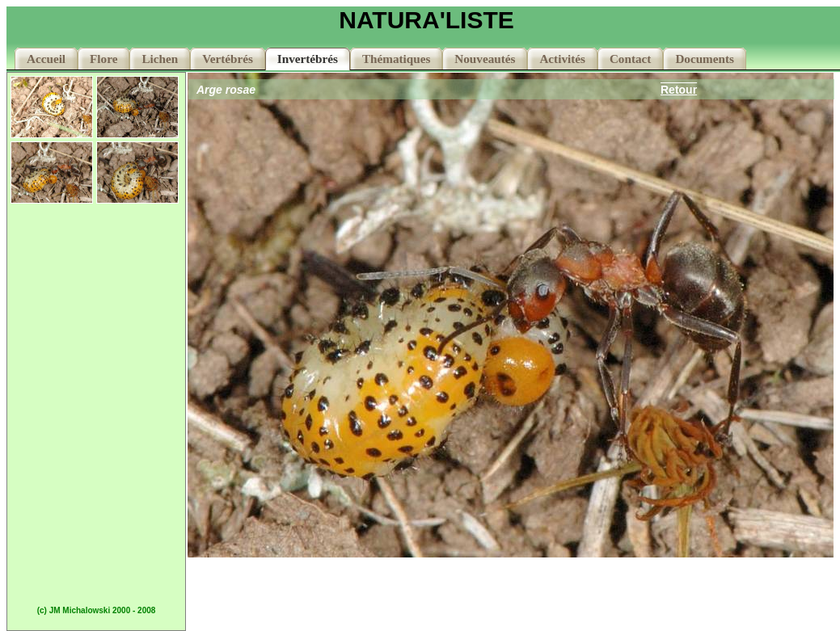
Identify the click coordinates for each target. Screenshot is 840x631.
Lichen (160, 59)
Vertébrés (228, 59)
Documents (705, 59)
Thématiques (396, 59)
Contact (630, 59)
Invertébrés (308, 59)
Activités (562, 59)
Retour (679, 90)
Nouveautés (485, 59)
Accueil (46, 59)
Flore (103, 59)
